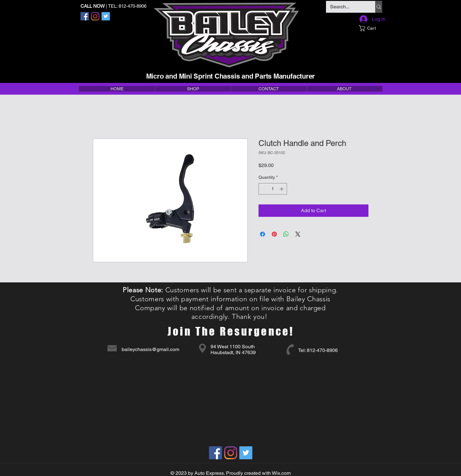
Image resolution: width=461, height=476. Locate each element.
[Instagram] (95, 16)
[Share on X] (298, 234)
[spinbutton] (273, 189)
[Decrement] (263, 189)
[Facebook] (85, 16)
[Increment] (282, 189)
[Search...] (346, 7)
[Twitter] (106, 16)
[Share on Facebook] (263, 234)
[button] (370, 28)
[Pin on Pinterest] (274, 234)
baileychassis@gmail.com (150, 349)
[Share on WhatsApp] (286, 234)
